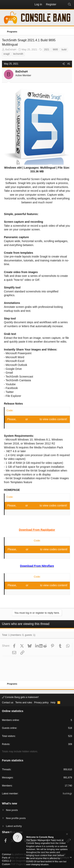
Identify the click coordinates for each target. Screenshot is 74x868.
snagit (7, 54)
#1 (69, 64)
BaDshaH (11, 49)
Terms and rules (24, 703)
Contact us (8, 703)
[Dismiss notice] (67, 835)
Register (34, 419)
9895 (55, 50)
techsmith (18, 54)
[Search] (69, 5)
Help (53, 703)
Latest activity (14, 826)
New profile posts (16, 818)
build (64, 50)
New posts (12, 810)
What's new (9, 803)
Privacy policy (41, 703)
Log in (21, 419)
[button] (5, 5)
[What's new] (62, 5)
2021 (47, 50)
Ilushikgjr (67, 794)
